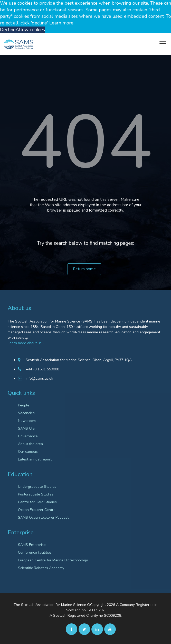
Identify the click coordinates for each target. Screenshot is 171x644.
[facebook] (72, 629)
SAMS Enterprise (32, 545)
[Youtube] (110, 629)
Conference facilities (35, 552)
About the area (30, 444)
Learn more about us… (26, 343)
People (24, 405)
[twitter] (84, 629)
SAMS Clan (27, 428)
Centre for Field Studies (37, 502)
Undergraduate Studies (37, 487)
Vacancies (26, 413)
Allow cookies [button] (30, 30)
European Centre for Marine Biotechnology (53, 560)
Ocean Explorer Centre (37, 510)
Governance (28, 436)
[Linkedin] (97, 629)
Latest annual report (35, 459)
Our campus (28, 452)
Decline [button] (8, 30)
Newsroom (27, 421)
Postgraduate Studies (36, 494)
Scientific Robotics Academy (41, 568)
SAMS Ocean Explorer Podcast (43, 517)
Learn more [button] (61, 23)
